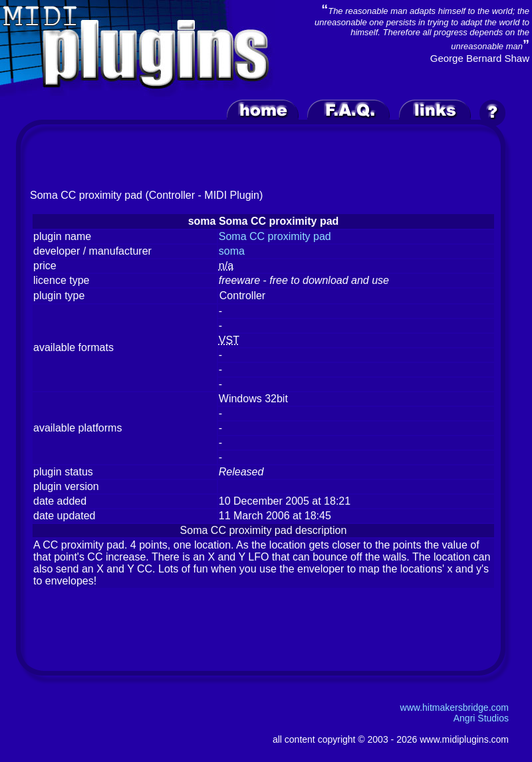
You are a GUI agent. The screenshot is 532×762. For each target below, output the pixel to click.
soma (232, 251)
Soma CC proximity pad (275, 236)
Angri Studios (481, 718)
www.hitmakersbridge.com (455, 707)
